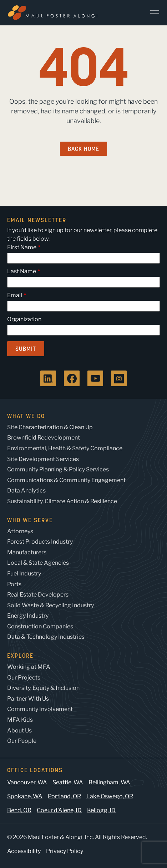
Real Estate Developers (38, 595)
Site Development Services (43, 459)
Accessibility (24, 851)
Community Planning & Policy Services (58, 469)
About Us (19, 730)
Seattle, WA (68, 782)
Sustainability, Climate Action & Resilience (62, 501)
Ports (14, 584)
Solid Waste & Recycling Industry (50, 605)
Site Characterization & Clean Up (50, 427)
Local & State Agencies (38, 563)
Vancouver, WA (27, 782)
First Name (22, 247)
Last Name (22, 271)
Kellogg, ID (101, 810)
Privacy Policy (65, 851)
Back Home (83, 149)
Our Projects (24, 678)
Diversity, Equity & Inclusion (43, 688)
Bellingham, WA (109, 782)
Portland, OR (64, 796)
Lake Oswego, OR (110, 796)
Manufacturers (27, 552)
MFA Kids (20, 720)
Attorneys (20, 531)
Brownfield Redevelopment (44, 438)
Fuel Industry (24, 573)
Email (15, 295)
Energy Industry (28, 616)
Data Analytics (26, 491)
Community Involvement (40, 709)
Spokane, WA (25, 796)
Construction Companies (40, 626)
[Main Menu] (152, 13)
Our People (22, 741)
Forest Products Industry (40, 542)
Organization (24, 319)
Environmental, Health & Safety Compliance (65, 448)
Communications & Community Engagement (66, 480)
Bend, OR (19, 810)
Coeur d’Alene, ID (59, 810)
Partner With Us (28, 699)
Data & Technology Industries (46, 637)
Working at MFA (29, 667)
